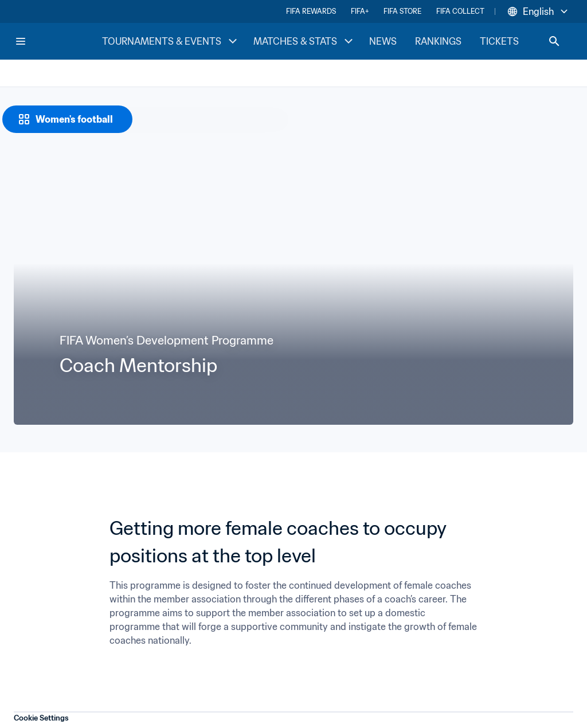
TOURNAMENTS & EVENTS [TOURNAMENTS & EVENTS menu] (171, 41)
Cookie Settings (41, 718)
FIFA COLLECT (460, 11)
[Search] (554, 41)
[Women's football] (67, 119)
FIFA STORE (402, 11)
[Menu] (21, 41)
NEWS (383, 41)
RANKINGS (438, 41)
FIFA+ (360, 11)
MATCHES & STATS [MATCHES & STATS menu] (304, 41)
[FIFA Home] (58, 41)
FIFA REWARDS (311, 11)
